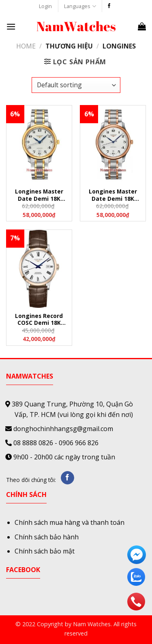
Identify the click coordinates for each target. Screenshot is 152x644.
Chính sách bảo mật (45, 551)
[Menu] (11, 26)
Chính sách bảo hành (47, 537)
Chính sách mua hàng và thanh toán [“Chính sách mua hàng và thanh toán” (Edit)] (70, 522)
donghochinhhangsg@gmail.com (63, 429)
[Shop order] (76, 85)
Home (26, 46)
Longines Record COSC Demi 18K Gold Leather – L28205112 (39, 320)
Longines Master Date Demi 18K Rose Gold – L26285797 (113, 195)
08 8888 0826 (33, 443)
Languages (80, 6)
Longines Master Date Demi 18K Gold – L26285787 (39, 195)
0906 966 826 (79, 443)
